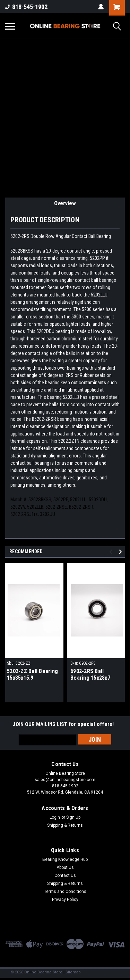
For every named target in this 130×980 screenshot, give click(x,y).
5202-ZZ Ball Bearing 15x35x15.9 (32, 674)
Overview (65, 203)
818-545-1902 (26, 7)
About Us (65, 867)
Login (55, 817)
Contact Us (65, 875)
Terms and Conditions (65, 892)
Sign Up (73, 817)
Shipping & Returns (65, 825)
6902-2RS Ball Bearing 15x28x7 (90, 674)
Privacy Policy (65, 900)
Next (122, 552)
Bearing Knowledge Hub (65, 859)
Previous (112, 552)
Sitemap (73, 972)
